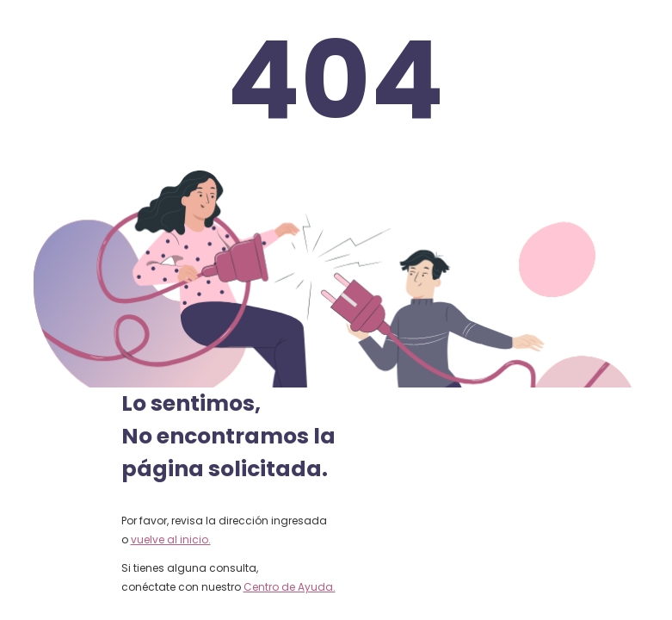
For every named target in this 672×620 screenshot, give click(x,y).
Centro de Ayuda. (290, 587)
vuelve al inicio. (171, 539)
